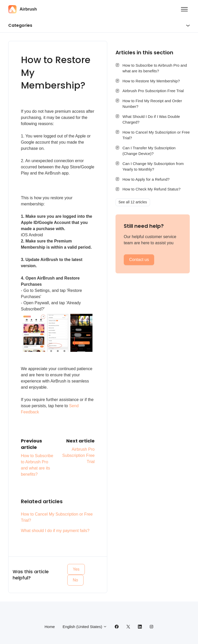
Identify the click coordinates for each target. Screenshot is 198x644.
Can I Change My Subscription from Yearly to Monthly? (153, 167)
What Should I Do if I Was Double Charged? (151, 119)
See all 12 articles (133, 202)
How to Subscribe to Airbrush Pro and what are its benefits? (155, 68)
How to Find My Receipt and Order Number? (152, 104)
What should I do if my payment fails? (55, 531)
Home (50, 627)
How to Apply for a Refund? (146, 179)
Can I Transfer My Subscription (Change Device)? (149, 151)
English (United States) (85, 627)
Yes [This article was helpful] (76, 569)
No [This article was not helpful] (75, 580)
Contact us (139, 260)
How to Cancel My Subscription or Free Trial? (57, 517)
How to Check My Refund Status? (151, 189)
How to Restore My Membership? (151, 81)
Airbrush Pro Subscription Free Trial (79, 455)
